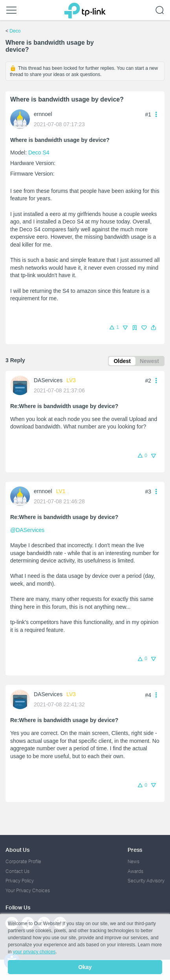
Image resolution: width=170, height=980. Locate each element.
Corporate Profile (23, 861)
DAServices (48, 380)
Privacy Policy (20, 881)
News (133, 861)
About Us (17, 850)
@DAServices (27, 530)
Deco (15, 31)
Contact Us (17, 871)
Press (135, 850)
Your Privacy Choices (28, 890)
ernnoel (43, 114)
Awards (135, 871)
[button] (154, 328)
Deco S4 (39, 152)
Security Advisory (146, 881)
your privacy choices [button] (34, 952)
